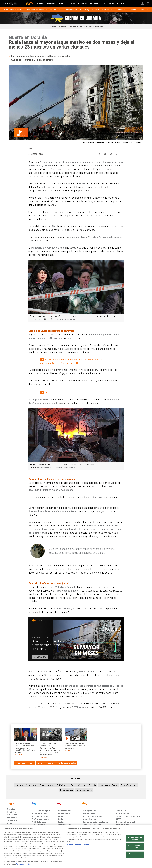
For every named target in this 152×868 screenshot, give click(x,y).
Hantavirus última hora (26, 785)
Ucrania (69, 191)
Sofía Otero (62, 785)
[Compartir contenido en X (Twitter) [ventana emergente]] (105, 154)
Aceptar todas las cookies (135, 838)
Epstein (92, 785)
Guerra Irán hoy (78, 785)
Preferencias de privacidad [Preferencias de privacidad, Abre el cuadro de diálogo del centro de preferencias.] (135, 855)
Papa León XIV (46, 785)
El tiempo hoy (67, 790)
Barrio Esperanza (129, 785)
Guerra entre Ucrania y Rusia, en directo (32, 60)
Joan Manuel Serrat (108, 785)
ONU (100, 704)
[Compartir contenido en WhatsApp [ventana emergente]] (116, 154)
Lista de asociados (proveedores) (80, 844)
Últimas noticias (84, 790)
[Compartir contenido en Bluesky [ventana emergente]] (111, 154)
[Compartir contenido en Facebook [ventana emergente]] (99, 154)
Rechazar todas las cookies (135, 847)
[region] (76, 846)
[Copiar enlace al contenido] (122, 154)
